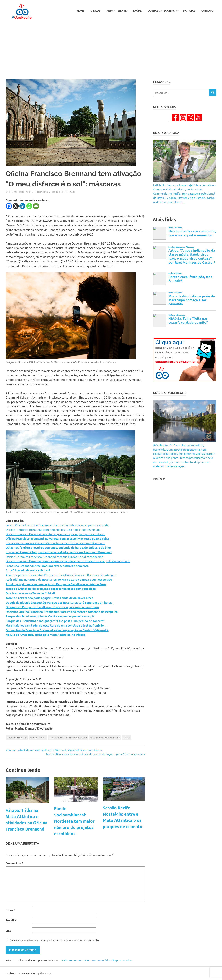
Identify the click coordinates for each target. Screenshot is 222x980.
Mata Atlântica (38, 737)
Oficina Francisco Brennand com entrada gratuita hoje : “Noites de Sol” (53, 530)
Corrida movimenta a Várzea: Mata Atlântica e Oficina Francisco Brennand (55, 543)
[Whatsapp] (29, 206)
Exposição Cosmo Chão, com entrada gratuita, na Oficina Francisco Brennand (59, 552)
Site (8, 931)
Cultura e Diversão (63, 192)
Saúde (137, 11)
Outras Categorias (163, 11)
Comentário (14, 863)
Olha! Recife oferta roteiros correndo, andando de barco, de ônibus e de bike (58, 548)
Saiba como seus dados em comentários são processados (97, 960)
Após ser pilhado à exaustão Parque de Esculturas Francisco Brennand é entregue (61, 575)
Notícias (189, 11)
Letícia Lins (41, 192)
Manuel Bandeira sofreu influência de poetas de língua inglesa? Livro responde (94, 754)
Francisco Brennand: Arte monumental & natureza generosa (47, 566)
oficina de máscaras (77, 737)
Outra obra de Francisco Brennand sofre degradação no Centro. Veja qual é (57, 630)
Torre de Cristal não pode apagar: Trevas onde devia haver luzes (49, 598)
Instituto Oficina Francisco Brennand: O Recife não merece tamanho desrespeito (62, 612)
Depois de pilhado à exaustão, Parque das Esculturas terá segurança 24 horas (59, 603)
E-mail (11, 920)
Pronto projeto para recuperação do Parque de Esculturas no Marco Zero (56, 584)
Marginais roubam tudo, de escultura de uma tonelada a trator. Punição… (56, 625)
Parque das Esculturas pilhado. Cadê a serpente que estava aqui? (50, 616)
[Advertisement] (111, 48)
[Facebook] (9, 206)
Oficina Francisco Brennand (105, 737)
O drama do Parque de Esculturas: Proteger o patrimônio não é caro (52, 607)
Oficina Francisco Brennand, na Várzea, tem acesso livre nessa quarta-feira (57, 539)
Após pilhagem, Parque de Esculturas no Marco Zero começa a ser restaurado (59, 579)
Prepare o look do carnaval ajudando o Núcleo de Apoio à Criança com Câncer (55, 750)
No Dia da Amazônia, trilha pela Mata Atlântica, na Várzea (45, 635)
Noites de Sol (56, 737)
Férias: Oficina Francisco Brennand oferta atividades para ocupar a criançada (57, 525)
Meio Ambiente (117, 11)
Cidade (95, 11)
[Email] (36, 206)
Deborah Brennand (17, 737)
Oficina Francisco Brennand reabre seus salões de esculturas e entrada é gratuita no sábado (68, 561)
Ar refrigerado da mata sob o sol (28, 570)
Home (81, 11)
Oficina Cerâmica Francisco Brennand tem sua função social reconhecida (54, 557)
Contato (207, 11)
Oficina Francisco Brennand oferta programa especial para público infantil (55, 534)
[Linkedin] (22, 206)
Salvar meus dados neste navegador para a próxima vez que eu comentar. (55, 940)
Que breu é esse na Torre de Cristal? (30, 593)
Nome (10, 910)
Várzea (127, 737)
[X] (16, 206)
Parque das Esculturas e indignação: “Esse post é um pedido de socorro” (55, 621)
